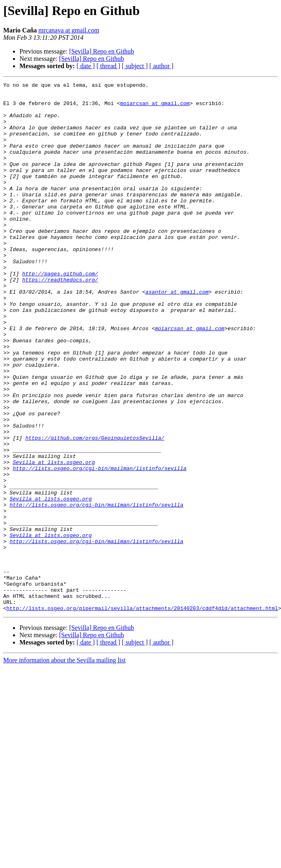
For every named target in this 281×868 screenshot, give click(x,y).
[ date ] (86, 66)
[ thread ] (108, 66)
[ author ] (162, 66)
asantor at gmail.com (177, 334)
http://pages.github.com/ (60, 312)
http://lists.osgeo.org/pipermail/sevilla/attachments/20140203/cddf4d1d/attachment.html (142, 714)
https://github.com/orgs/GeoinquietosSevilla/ (95, 509)
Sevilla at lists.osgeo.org (54, 539)
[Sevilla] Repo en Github (102, 51)
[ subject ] (135, 66)
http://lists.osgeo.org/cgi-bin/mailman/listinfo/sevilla (99, 546)
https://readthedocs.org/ (60, 320)
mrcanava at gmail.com (69, 30)
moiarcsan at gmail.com (155, 108)
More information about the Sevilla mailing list (64, 766)
